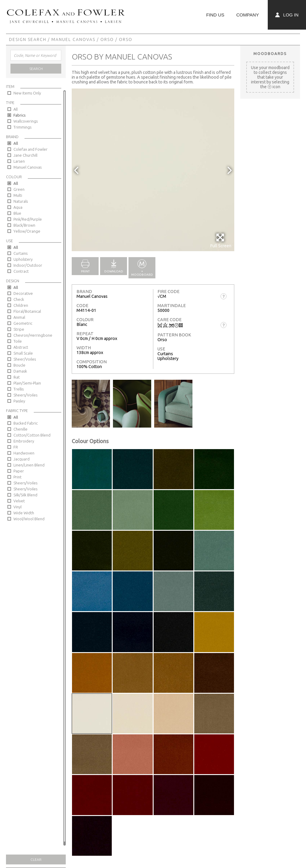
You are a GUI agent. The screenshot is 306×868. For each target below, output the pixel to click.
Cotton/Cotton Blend (32, 435)
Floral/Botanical (27, 311)
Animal (19, 317)
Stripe (19, 329)
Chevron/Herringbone (33, 335)
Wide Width (24, 513)
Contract (21, 271)
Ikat (17, 377)
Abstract (21, 347)
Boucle (19, 365)
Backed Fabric (26, 423)
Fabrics (20, 115)
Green (19, 189)
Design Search (28, 39)
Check (19, 299)
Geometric (23, 323)
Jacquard (22, 459)
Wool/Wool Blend (29, 519)
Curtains (20, 253)
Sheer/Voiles (25, 359)
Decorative (23, 293)
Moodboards (270, 54)
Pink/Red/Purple (28, 219)
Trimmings (22, 127)
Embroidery (24, 441)
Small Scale (23, 353)
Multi (18, 195)
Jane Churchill (25, 155)
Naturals (21, 201)
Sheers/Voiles (25, 395)
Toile (18, 341)
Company (248, 15)
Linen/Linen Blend (29, 465)
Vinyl (17, 507)
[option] (153, 170)
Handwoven (24, 453)
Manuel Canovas (73, 39)
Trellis (19, 389)
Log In (287, 15)
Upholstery (23, 259)
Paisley (19, 401)
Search (36, 69)
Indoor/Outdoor (28, 265)
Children (21, 305)
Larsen (19, 161)
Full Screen (221, 241)
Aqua (18, 207)
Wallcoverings (26, 121)
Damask (20, 371)
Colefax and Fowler (30, 149)
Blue (17, 213)
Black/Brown (24, 225)
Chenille (20, 429)
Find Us (215, 15)
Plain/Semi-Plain (27, 383)
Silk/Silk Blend (25, 495)
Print (17, 477)
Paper (19, 471)
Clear (36, 859)
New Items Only (27, 93)
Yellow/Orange (27, 231)
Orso (107, 39)
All (16, 109)
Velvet (19, 501)
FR (16, 447)
